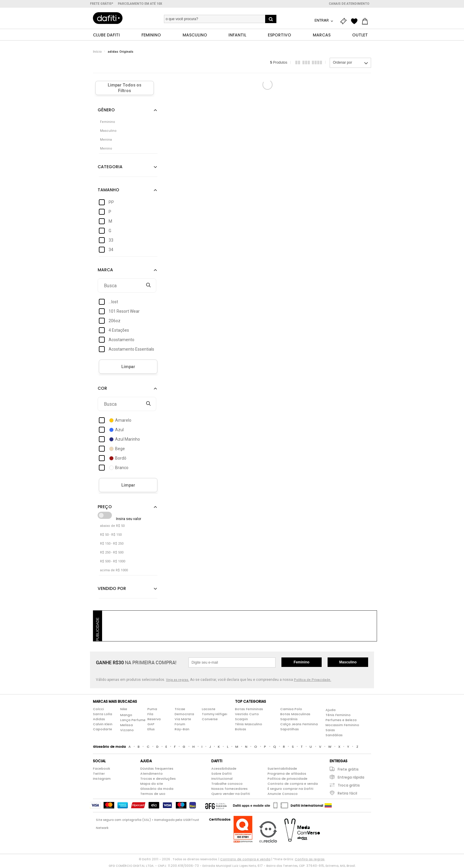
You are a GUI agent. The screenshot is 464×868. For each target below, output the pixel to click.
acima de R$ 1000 (114, 571)
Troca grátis (349, 786)
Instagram (102, 779)
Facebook (101, 769)
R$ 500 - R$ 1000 (113, 562)
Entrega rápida (351, 778)
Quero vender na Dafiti (231, 794)
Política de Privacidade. (312, 680)
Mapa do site (152, 784)
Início (97, 52)
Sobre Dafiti (221, 774)
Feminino (301, 662)
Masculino (348, 662)
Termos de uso (153, 794)
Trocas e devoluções (158, 779)
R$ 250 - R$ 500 (112, 553)
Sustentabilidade (282, 769)
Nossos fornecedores (229, 789)
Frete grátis (348, 770)
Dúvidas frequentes (157, 769)
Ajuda (331, 710)
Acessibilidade (224, 769)
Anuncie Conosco (283, 794)
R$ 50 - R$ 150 (111, 535)
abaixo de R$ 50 (112, 526)
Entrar (322, 20)
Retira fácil (347, 794)
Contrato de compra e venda (293, 784)
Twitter (99, 774)
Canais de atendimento (349, 4)
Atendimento (152, 774)
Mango (126, 715)
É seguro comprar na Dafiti (290, 789)
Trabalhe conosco (227, 784)
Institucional (222, 779)
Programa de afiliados (287, 774)
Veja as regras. (178, 680)
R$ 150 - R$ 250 (112, 544)
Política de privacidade (287, 779)
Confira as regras (310, 859)
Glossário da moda (157, 789)
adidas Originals (121, 52)
